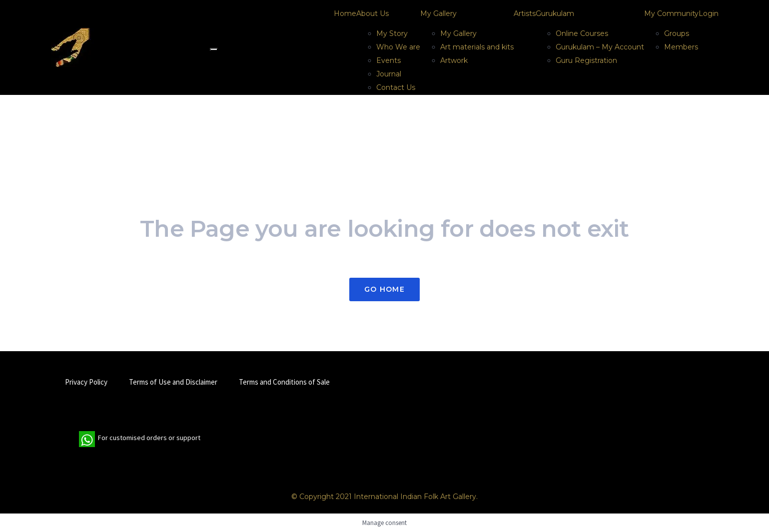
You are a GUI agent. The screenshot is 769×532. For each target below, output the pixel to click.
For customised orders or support (140, 439)
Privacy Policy (86, 382)
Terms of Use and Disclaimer (173, 382)
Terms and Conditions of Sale (284, 382)
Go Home (384, 289)
